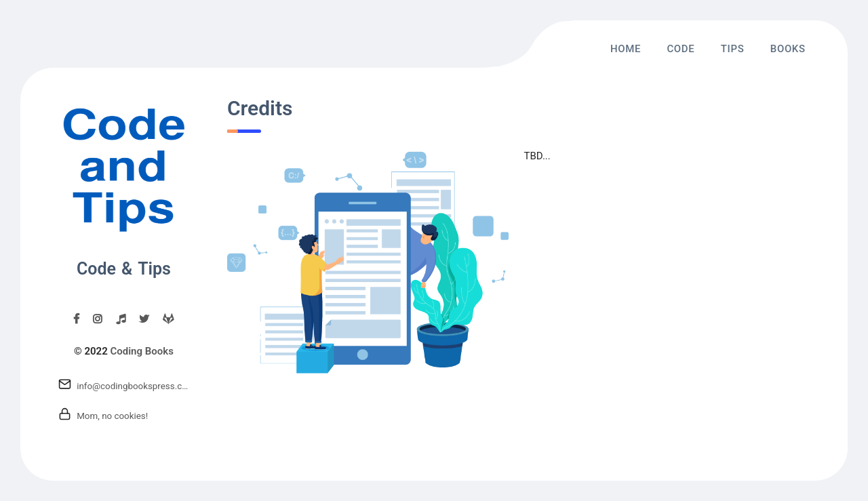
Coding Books (141, 351)
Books (788, 49)
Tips (733, 49)
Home (626, 49)
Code (680, 49)
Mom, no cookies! (112, 416)
